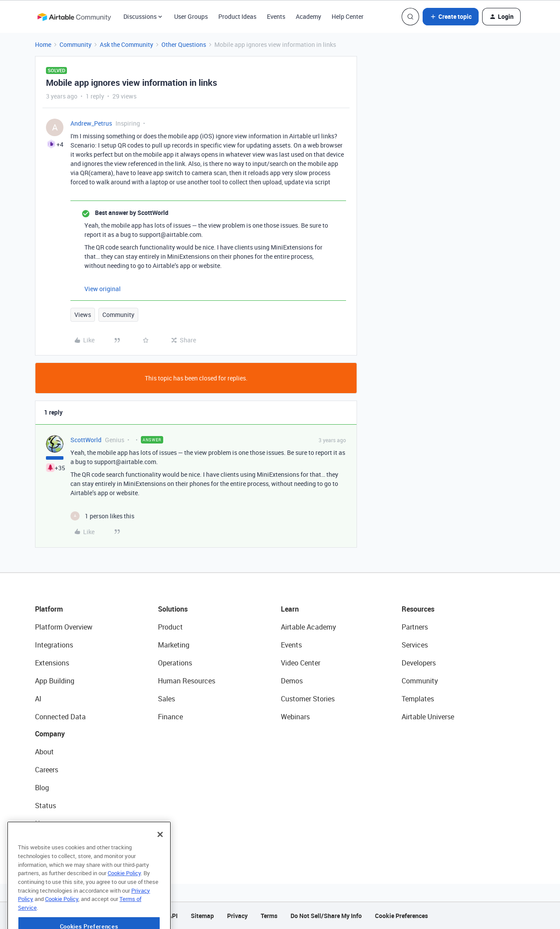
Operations (175, 663)
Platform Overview (64, 627)
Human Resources (187, 681)
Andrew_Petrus (91, 123)
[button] (451, 17)
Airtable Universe (428, 717)
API (173, 916)
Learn (290, 609)
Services (415, 645)
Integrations (54, 645)
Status (45, 806)
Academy (308, 16)
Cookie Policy (124, 892)
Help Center (348, 16)
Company (50, 734)
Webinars (295, 717)
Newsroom (52, 823)
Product (170, 627)
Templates (418, 699)
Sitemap (202, 916)
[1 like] (102, 516)
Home (43, 44)
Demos (292, 681)
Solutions (173, 609)
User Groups (191, 16)
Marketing (174, 645)
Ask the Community (126, 44)
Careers (47, 770)
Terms (269, 916)
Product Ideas (237, 16)
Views (83, 315)
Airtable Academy (308, 627)
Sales (166, 699)
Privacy (237, 916)
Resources (418, 609)
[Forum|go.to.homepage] (74, 17)
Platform (49, 609)
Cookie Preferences (401, 916)
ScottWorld (86, 440)
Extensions (52, 663)
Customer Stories (308, 699)
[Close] (160, 854)
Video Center (301, 663)
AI (38, 699)
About (44, 752)
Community (75, 44)
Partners (415, 627)
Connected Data (60, 717)
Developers (419, 663)
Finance (170, 717)
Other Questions (184, 44)
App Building (55, 681)
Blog (42, 788)
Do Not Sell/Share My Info (326, 916)
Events (276, 16)
